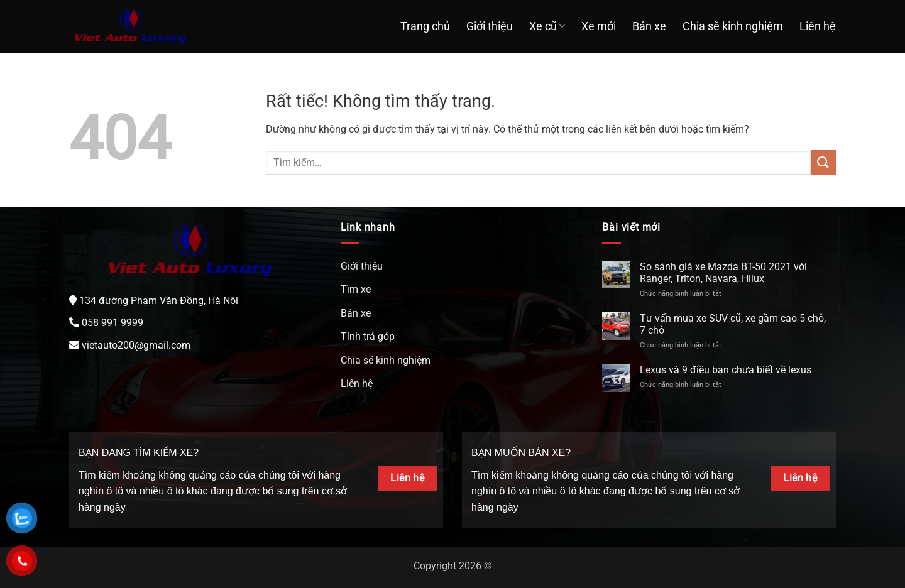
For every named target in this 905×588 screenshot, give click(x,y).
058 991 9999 (112, 323)
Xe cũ (547, 26)
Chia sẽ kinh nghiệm (733, 26)
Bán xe (649, 26)
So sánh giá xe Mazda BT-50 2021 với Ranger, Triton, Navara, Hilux (723, 273)
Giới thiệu (490, 26)
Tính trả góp (368, 336)
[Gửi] (823, 162)
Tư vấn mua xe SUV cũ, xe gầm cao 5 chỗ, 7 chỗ (733, 324)
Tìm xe (356, 289)
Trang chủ (425, 26)
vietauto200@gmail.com (136, 345)
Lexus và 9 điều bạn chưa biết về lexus (726, 370)
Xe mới (599, 26)
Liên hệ (818, 26)
